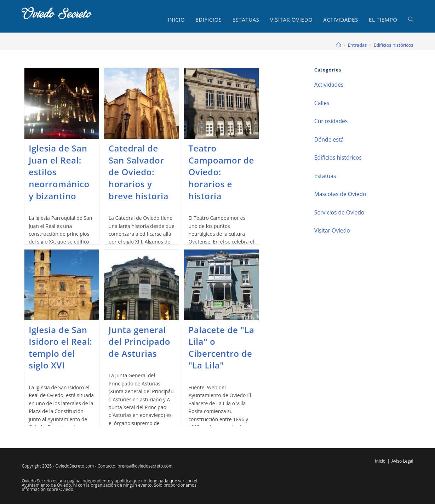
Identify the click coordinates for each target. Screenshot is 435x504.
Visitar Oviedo (332, 230)
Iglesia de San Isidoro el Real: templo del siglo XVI (60, 348)
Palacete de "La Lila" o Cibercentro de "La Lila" (221, 348)
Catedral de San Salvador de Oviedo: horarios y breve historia (139, 172)
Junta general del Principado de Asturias (139, 342)
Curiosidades (331, 121)
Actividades (329, 85)
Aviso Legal (402, 461)
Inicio (380, 461)
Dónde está (329, 139)
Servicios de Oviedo (339, 212)
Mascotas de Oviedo (340, 194)
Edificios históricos (394, 45)
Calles (322, 103)
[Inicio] (339, 45)
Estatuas (325, 176)
